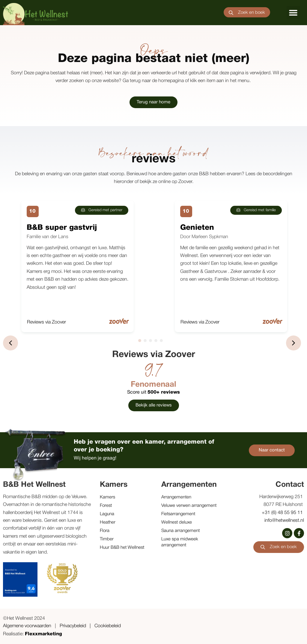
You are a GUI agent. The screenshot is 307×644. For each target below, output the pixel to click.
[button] (293, 13)
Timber (107, 539)
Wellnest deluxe (177, 522)
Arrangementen (176, 497)
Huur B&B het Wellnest (122, 548)
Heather (108, 522)
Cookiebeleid (108, 626)
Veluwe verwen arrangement (189, 506)
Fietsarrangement (178, 514)
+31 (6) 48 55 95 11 (283, 513)
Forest (106, 506)
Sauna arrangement (180, 531)
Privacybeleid (73, 626)
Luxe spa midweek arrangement (180, 542)
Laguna (107, 514)
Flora (105, 531)
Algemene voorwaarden (27, 626)
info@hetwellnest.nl (284, 521)
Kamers (107, 497)
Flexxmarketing (43, 634)
